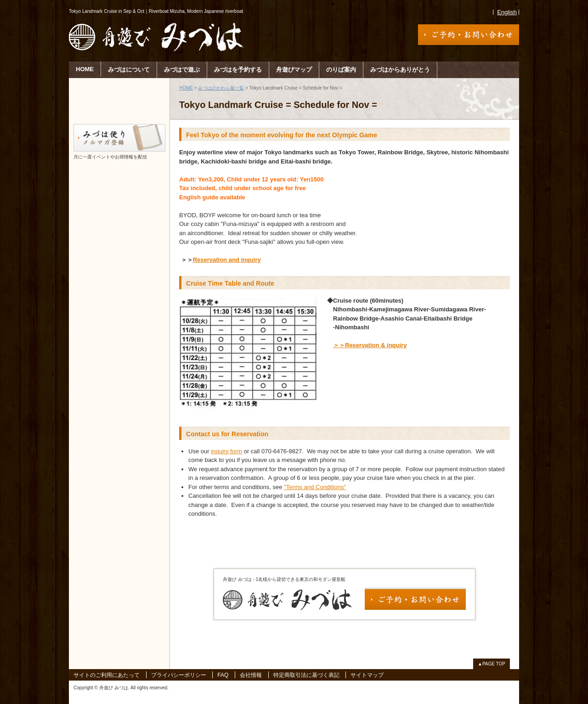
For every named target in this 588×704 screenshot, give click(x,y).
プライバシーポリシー (179, 675)
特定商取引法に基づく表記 (306, 675)
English (507, 12)
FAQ (223, 675)
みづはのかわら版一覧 (221, 88)
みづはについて (129, 70)
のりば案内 (341, 70)
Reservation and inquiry (227, 260)
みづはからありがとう (400, 70)
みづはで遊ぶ (182, 70)
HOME (85, 69)
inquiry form (226, 451)
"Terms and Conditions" (315, 487)
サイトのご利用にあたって (107, 675)
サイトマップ (367, 675)
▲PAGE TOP (492, 664)
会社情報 (251, 675)
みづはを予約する (238, 70)
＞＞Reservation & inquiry (370, 345)
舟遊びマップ (294, 70)
